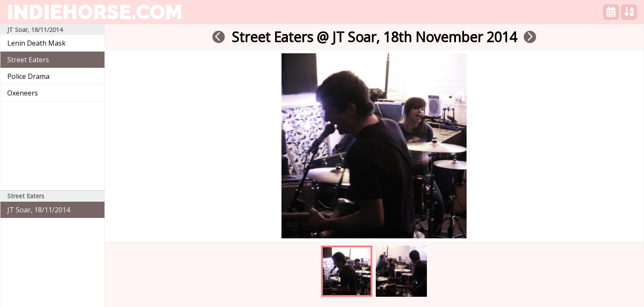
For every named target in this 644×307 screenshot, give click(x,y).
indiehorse (95, 12)
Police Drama (28, 76)
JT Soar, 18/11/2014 (39, 210)
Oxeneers (23, 93)
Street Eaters (28, 60)
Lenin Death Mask (36, 43)
